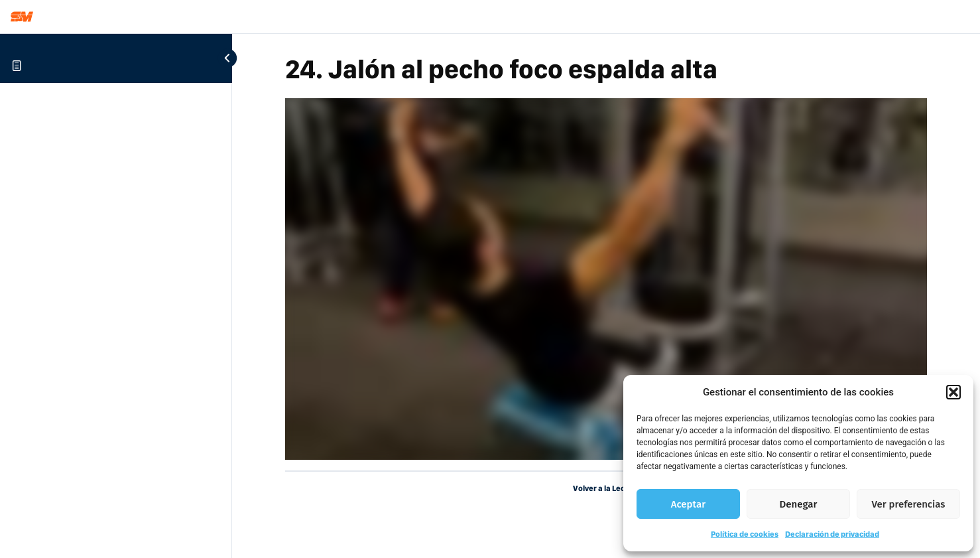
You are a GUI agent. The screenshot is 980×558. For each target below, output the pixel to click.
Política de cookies (745, 534)
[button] (953, 392)
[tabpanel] (606, 279)
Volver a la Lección (606, 488)
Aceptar (688, 504)
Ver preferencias (909, 504)
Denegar (799, 504)
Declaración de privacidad (832, 534)
